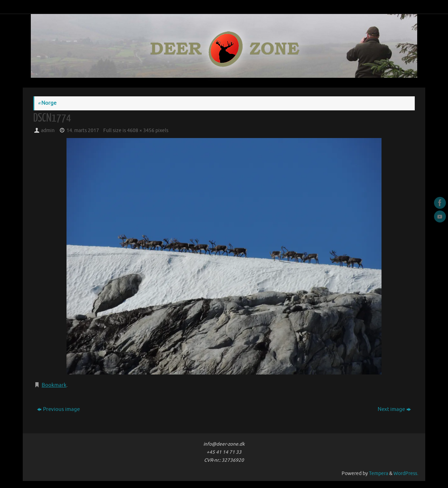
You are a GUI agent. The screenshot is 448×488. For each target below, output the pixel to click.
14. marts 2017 (83, 130)
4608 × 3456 (141, 130)
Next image (394, 409)
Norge (47, 103)
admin (48, 130)
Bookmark (54, 385)
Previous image (58, 409)
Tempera (379, 473)
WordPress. (406, 473)
